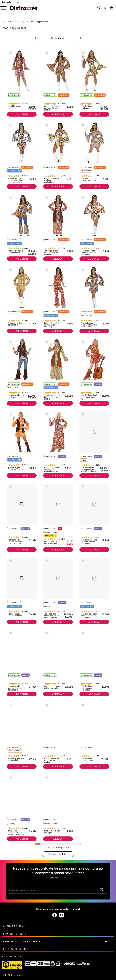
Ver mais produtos (58, 854)
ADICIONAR (22, 114)
